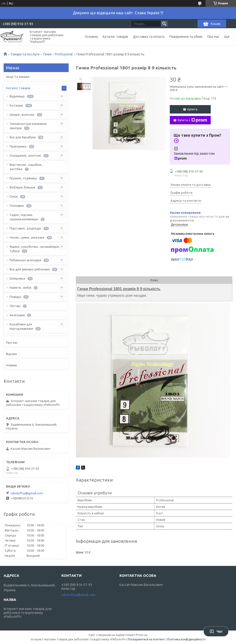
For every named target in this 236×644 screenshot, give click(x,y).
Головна (91, 37)
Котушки (16, 105)
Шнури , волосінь (22, 114)
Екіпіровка (17, 278)
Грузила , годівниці (23, 178)
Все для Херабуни (23, 137)
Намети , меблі (20, 288)
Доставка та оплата (149, 37)
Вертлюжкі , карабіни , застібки (26, 167)
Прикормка (18, 146)
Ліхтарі (15, 306)
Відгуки (11, 354)
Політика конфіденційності (186, 639)
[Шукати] (164, 24)
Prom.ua (142, 635)
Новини (11, 365)
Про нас (213, 37)
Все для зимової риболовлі (30, 269)
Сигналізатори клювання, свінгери (28, 126)
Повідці (15, 297)
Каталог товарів (115, 37)
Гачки (47, 54)
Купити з (192, 120)
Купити (192, 109)
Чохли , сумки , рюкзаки (27, 237)
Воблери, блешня (22, 187)
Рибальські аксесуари (25, 260)
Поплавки (17, 206)
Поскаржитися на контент (146, 639)
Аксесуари (17, 315)
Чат (216, 631)
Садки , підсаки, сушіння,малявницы (24, 217)
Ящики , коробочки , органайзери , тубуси (35, 249)
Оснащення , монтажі (25, 155)
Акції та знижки (18, 77)
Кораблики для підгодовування (21, 326)
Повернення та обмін (186, 37)
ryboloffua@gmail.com (27, 493)
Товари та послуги (25, 54)
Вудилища (17, 96)
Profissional (64, 54)
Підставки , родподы (25, 228)
